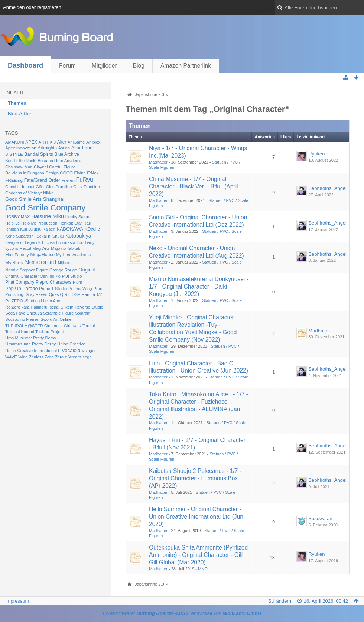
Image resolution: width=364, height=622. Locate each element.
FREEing (14, 180)
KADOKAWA (70, 229)
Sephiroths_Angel (327, 188)
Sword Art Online (56, 319)
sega (87, 357)
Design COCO (59, 173)
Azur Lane (82, 148)
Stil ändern (280, 601)
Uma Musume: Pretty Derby (31, 338)
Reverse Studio (89, 307)
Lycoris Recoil (18, 248)
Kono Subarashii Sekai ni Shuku (35, 236)
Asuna (64, 148)
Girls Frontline (59, 187)
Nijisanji (65, 263)
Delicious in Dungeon (25, 173)
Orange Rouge (63, 270)
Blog (139, 66)
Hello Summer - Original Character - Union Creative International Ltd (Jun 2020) (196, 517)
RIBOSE (73, 294)
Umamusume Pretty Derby (30, 344)
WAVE (11, 357)
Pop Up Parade (22, 288)
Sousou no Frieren (22, 319)
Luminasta (66, 242)
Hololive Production (39, 223)
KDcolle (92, 229)
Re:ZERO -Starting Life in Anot (33, 301)
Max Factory (17, 254)
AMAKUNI (15, 142)
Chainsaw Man (19, 167)
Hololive (12, 223)
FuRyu (85, 180)
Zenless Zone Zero (46, 357)
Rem (69, 307)
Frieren (68, 180)
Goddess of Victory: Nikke (29, 193)
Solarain (83, 313)
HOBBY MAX (17, 217)
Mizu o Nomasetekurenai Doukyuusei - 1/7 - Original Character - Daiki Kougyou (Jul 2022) (199, 286)
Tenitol (89, 326)
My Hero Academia (74, 255)
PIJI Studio (72, 276)
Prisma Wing (80, 289)
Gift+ (40, 187)
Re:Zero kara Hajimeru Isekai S (34, 307)
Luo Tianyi (86, 242)
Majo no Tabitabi (66, 248)
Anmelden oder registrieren (32, 7)
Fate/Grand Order (42, 180)
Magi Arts (41, 248)
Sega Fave (15, 313)
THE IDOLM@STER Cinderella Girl (38, 326)
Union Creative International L (33, 351)
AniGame (76, 142)
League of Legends (23, 242)
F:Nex (93, 173)
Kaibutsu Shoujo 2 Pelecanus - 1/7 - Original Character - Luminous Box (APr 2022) (195, 478)
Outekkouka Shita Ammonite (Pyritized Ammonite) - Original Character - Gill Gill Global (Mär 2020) (198, 555)
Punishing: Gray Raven (26, 294)
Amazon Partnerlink (186, 66)
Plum (77, 282)
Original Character (22, 276)
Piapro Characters (53, 282)
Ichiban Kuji (16, 229)
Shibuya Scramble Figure (50, 313)
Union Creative (71, 344)
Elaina (80, 173)
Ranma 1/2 (92, 294)
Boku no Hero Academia (60, 161)
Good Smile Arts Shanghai (35, 199)
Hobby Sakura (79, 217)
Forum (67, 66)
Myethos (14, 263)
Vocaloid (71, 350)
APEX (31, 142)
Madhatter (158, 162)
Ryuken (316, 154)
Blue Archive (67, 154)
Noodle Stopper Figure (27, 270)
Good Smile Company (45, 208)
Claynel (41, 167)
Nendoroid (40, 262)
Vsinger (89, 351)
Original (87, 270)
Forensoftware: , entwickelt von (182, 613)
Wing (23, 357)
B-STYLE (14, 154)
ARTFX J (47, 142)
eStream (73, 357)
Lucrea (48, 242)
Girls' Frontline (87, 187)
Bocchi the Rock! (21, 161)
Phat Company (20, 282)
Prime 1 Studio (53, 289)
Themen (17, 103)
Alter (62, 142)
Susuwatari (320, 518)
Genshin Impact (20, 187)
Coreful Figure (62, 167)
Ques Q (56, 294)
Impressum (17, 601)
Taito (76, 326)
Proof (98, 289)
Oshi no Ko (51, 276)
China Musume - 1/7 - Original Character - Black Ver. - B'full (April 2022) (194, 186)
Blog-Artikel (20, 114)
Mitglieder (104, 66)
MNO (203, 569)
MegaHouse (43, 255)
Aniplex (93, 142)
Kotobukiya (78, 236)
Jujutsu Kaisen (42, 229)
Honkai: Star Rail (75, 223)
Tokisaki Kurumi (19, 332)
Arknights (47, 148)
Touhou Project (50, 332)
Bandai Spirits (39, 154)
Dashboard (25, 65)
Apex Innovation (21, 148)
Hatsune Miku (48, 216)
